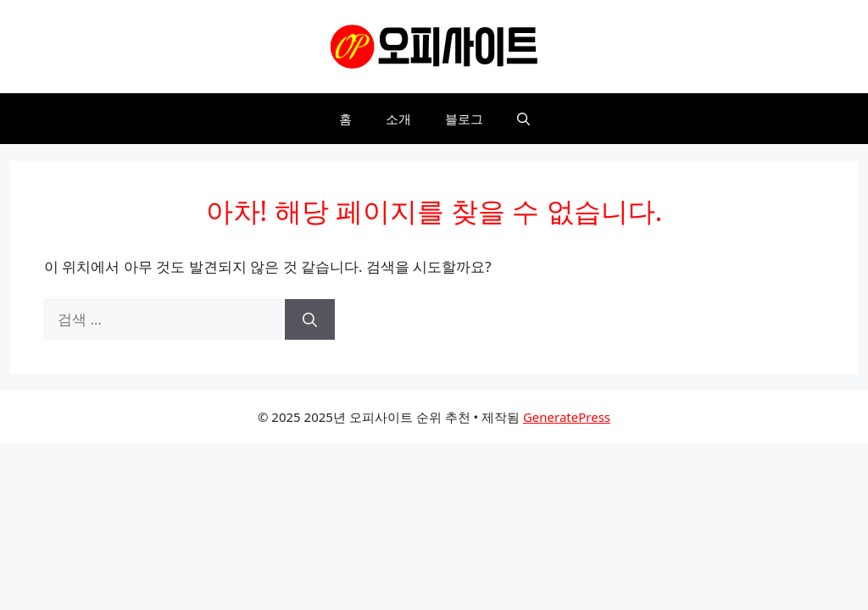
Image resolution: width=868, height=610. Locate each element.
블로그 (464, 119)
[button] (523, 119)
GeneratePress (567, 417)
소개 (398, 119)
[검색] (310, 319)
